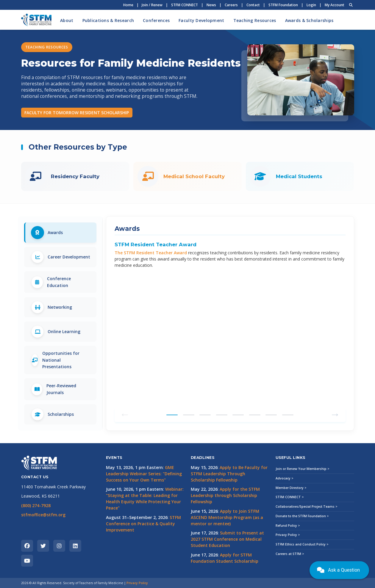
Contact (253, 5)
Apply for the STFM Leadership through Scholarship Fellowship (225, 495)
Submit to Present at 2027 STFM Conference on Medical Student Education (227, 539)
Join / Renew (152, 5)
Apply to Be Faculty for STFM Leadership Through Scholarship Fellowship (229, 474)
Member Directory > (291, 488)
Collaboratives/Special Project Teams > (307, 507)
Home (128, 5)
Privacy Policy (137, 583)
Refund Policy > (288, 526)
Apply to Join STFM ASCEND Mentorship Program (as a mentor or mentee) (227, 517)
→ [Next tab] (335, 414)
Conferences (156, 20)
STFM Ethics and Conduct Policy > (302, 544)
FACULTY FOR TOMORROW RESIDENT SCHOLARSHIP (77, 113)
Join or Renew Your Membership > (303, 469)
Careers (231, 5)
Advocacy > (285, 478)
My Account (335, 5)
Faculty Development (201, 20)
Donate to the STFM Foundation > (302, 516)
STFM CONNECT (185, 5)
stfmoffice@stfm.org (43, 515)
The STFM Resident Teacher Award (151, 253)
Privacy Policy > (288, 535)
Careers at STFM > (290, 554)
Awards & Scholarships (309, 20)
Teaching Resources (255, 20)
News (211, 5)
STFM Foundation (283, 5)
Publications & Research (108, 20)
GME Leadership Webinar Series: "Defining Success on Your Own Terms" (144, 474)
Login (311, 5)
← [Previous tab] (125, 414)
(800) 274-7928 (36, 505)
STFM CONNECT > (290, 497)
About (67, 20)
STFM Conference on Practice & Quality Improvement (143, 524)
